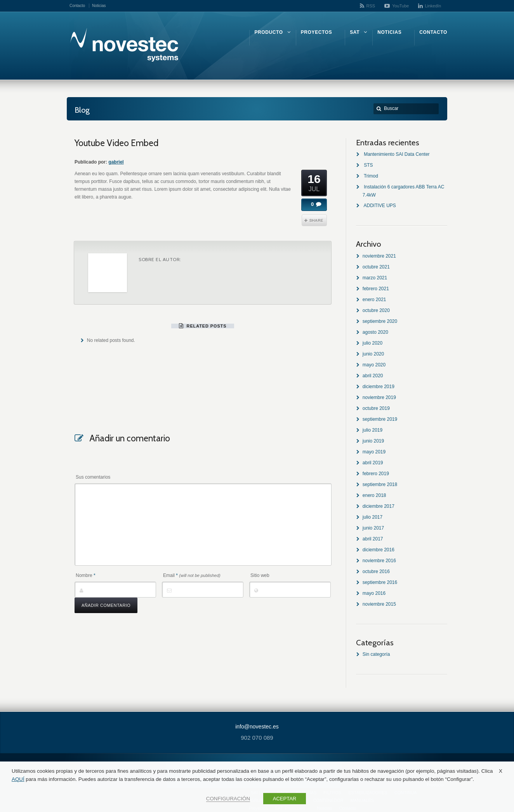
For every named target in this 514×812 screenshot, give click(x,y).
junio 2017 (373, 528)
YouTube (400, 6)
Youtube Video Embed (116, 143)
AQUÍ (18, 779)
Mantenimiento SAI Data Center (397, 154)
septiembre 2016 (380, 582)
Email (192, 575)
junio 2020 (373, 354)
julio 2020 (372, 343)
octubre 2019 (376, 408)
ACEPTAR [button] (285, 799)
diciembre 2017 (379, 506)
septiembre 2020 (380, 321)
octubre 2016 (376, 572)
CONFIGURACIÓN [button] (228, 799)
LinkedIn (433, 6)
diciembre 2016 (379, 550)
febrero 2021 (376, 289)
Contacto (77, 6)
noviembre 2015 (379, 604)
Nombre (86, 575)
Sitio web (260, 575)
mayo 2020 (374, 365)
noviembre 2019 (379, 397)
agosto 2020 (375, 332)
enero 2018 (374, 495)
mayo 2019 (374, 452)
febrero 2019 (376, 474)
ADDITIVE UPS (379, 206)
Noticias (99, 6)
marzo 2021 (375, 278)
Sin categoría (376, 654)
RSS (371, 6)
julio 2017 (372, 517)
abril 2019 (373, 463)
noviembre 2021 (379, 256)
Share (314, 220)
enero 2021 (374, 300)
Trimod (371, 176)
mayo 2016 (374, 593)
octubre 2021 (376, 267)
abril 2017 (373, 539)
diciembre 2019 (379, 387)
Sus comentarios (93, 477)
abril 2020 (373, 376)
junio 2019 (373, 441)
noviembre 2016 (379, 561)
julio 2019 (372, 430)
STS (368, 165)
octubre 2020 (376, 310)
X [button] (501, 771)
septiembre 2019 (380, 419)
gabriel (116, 162)
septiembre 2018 (380, 484)
